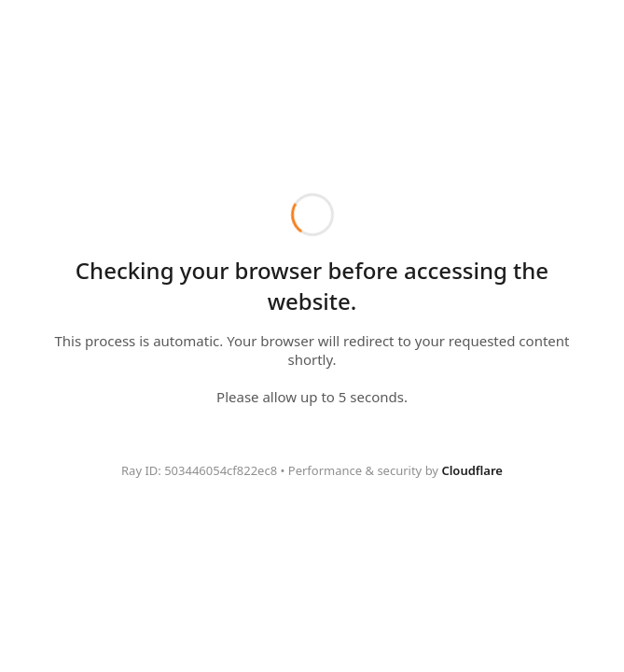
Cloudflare (472, 470)
